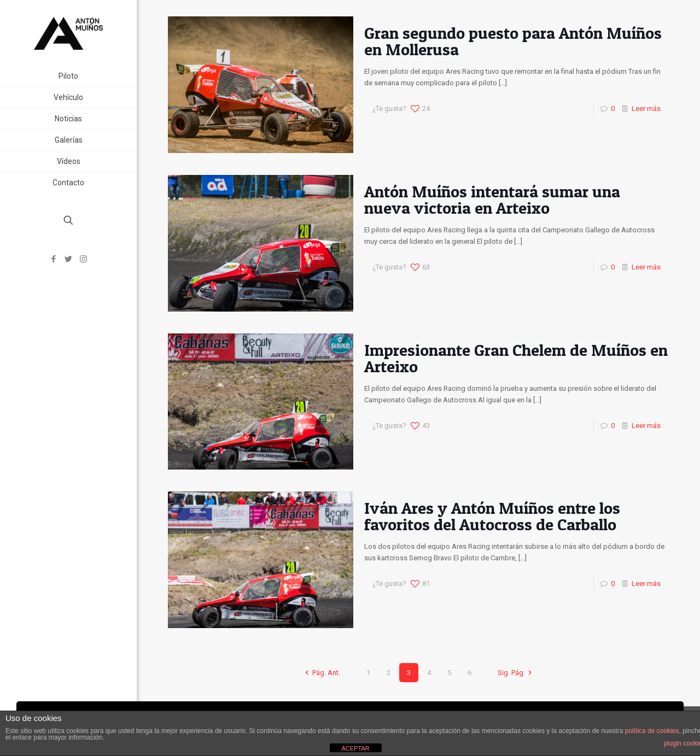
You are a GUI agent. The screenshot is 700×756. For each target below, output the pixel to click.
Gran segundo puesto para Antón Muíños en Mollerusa (513, 41)
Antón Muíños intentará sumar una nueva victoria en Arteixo (492, 200)
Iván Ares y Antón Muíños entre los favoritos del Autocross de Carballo (492, 516)
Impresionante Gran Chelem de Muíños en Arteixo (516, 358)
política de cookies (652, 731)
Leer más (646, 109)
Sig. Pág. (516, 673)
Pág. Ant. (321, 673)
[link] (126, 140)
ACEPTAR (355, 748)
